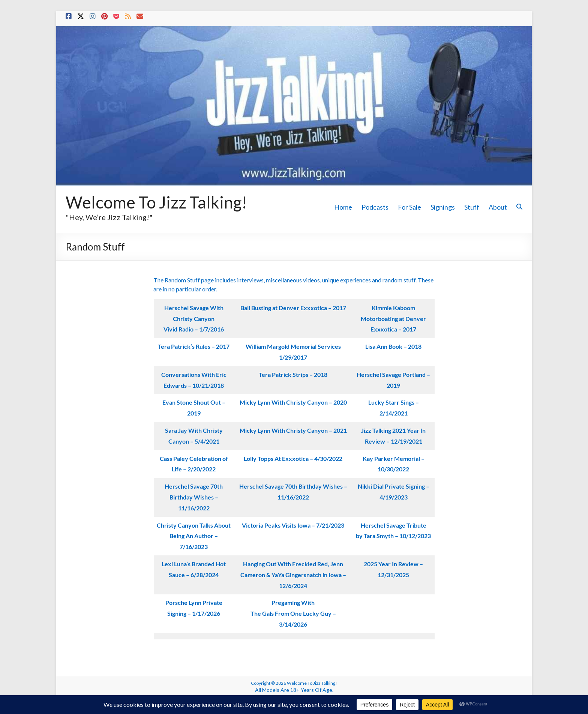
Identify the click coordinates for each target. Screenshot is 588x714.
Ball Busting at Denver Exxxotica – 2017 (293, 308)
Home (343, 207)
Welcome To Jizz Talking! (156, 202)
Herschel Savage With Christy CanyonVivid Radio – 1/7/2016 (194, 319)
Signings (443, 207)
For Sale (409, 207)
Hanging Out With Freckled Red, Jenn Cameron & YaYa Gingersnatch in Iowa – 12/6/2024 (293, 575)
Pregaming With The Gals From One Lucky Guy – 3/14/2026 (293, 613)
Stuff (472, 207)
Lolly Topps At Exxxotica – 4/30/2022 (293, 458)
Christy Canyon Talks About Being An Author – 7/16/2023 (194, 536)
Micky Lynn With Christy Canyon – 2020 (293, 402)
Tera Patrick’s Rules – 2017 (194, 346)
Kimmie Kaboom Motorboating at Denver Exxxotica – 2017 (393, 319)
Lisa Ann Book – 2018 (393, 346)
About (498, 207)
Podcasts (375, 207)
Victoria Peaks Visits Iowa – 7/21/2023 (293, 525)
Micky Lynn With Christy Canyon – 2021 (293, 430)
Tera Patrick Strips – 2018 (293, 374)
